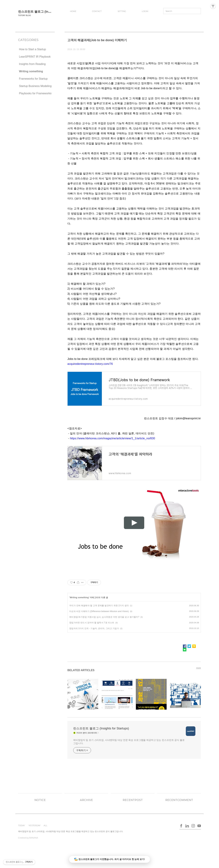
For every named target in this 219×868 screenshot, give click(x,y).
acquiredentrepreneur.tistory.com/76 (90, 364)
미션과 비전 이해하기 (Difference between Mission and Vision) (99, 611)
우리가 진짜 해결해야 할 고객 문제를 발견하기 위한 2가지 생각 (99, 606)
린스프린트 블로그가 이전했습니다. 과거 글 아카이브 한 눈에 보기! (110, 859)
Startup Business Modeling (35, 86)
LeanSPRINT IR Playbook (35, 57)
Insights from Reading (32, 64)
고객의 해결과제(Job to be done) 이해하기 (97, 40)
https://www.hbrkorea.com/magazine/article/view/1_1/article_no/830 (112, 438)
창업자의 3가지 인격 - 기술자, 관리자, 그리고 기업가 (94, 628)
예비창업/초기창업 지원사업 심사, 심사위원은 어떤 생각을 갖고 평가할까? (104, 617)
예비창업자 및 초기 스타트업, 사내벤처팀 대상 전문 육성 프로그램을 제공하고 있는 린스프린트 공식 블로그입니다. (129, 742)
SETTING (122, 11)
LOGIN (145, 11)
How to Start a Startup (32, 49)
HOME (73, 11)
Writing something (31, 71)
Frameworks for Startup (33, 79)
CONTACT (97, 11)
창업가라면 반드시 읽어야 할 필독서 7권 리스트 (92, 623)
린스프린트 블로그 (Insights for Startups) (47, 12)
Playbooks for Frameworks (35, 93)
